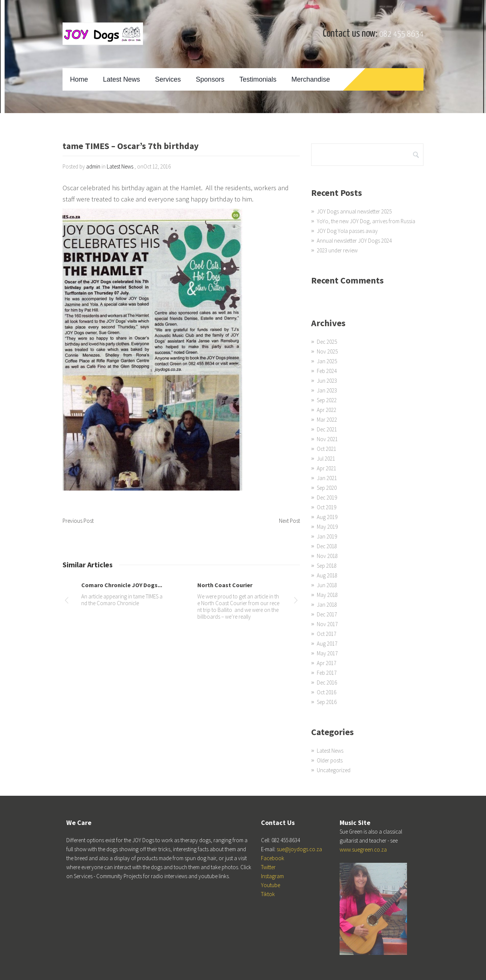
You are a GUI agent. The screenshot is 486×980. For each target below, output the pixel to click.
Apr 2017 (326, 663)
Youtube (271, 885)
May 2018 (327, 595)
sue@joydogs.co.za (299, 849)
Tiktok (268, 894)
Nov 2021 (327, 439)
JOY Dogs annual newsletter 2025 (354, 211)
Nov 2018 (327, 556)
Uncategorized (334, 770)
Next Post (289, 521)
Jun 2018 (327, 585)
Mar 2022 (327, 420)
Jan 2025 (327, 361)
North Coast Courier (225, 585)
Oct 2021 (326, 449)
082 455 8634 (401, 34)
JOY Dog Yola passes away (347, 231)
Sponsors (210, 79)
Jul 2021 (326, 459)
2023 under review (337, 250)
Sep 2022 (327, 400)
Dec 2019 (327, 497)
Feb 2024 (327, 371)
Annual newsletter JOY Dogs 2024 (354, 241)
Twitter (268, 867)
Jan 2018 (327, 605)
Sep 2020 (327, 488)
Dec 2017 (327, 614)
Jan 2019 (327, 536)
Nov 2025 (327, 351)
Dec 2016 (327, 682)
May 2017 (327, 653)
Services (168, 79)
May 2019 (327, 527)
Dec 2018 (327, 546)
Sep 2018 (327, 566)
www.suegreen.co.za (363, 849)
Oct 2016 (326, 692)
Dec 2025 (327, 342)
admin (93, 166)
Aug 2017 (327, 644)
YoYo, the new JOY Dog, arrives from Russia (366, 221)
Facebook (273, 858)
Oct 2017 (326, 634)
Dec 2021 (327, 429)
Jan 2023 (327, 390)
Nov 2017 (327, 624)
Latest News (121, 79)
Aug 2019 (327, 517)
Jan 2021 (327, 478)
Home (79, 79)
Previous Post (78, 521)
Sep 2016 (327, 702)
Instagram (272, 876)
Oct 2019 (326, 507)
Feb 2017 (327, 673)
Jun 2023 (327, 381)
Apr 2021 (326, 468)
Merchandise (311, 79)
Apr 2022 (326, 410)
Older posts (330, 760)
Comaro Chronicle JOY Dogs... (122, 585)
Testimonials (258, 79)
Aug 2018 (327, 575)
